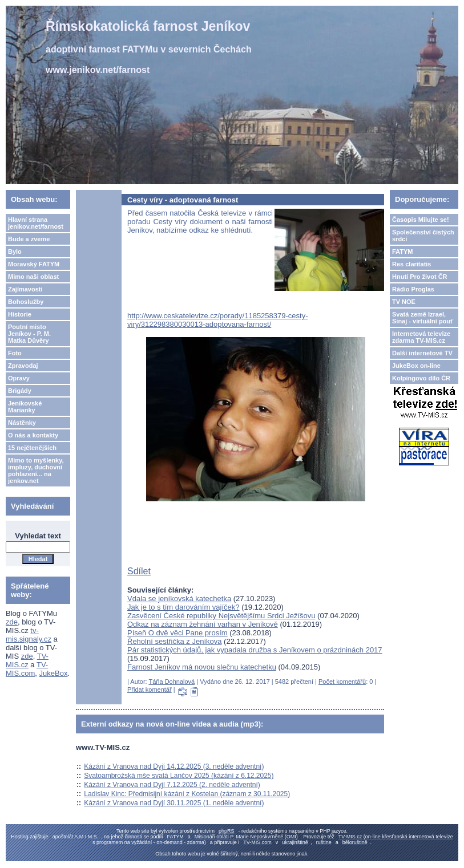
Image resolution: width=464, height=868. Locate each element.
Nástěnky (22, 423)
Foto (15, 353)
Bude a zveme (29, 239)
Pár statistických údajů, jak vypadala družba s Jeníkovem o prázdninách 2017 (255, 650)
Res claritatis (411, 264)
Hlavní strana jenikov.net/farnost (36, 223)
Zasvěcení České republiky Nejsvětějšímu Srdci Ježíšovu (221, 616)
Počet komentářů (342, 682)
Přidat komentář (150, 689)
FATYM (402, 252)
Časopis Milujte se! (421, 220)
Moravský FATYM (34, 264)
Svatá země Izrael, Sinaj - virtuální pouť (423, 318)
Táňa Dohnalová (172, 682)
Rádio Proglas (413, 289)
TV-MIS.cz (27, 660)
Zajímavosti (25, 289)
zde (12, 622)
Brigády (20, 391)
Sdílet (139, 571)
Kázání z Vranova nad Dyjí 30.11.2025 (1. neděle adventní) (174, 803)
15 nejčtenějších (32, 448)
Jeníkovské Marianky (25, 407)
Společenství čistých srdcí (423, 236)
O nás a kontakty (33, 435)
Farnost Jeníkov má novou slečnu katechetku (202, 667)
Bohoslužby (26, 302)
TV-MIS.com (27, 669)
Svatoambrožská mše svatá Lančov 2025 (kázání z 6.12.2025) (179, 776)
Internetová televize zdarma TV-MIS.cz (421, 337)
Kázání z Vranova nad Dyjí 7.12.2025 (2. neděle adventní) (172, 785)
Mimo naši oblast (33, 277)
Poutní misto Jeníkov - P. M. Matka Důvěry (29, 334)
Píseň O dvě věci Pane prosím (177, 633)
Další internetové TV (422, 353)
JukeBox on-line (416, 366)
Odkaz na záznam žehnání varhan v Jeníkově (203, 624)
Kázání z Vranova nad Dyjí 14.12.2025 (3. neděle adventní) (174, 766)
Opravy (19, 378)
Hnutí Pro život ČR (420, 277)
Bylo (15, 252)
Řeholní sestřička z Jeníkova (174, 641)
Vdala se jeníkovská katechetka (179, 599)
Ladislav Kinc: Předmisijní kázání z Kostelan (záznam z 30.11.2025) (187, 794)
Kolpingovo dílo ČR (421, 378)
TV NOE (404, 302)
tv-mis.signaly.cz (29, 635)
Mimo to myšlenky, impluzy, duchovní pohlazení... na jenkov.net (36, 470)
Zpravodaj (23, 366)
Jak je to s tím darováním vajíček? (183, 607)
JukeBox (54, 673)
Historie (20, 314)
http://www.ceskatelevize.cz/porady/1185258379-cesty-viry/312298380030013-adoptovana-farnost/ (218, 320)
